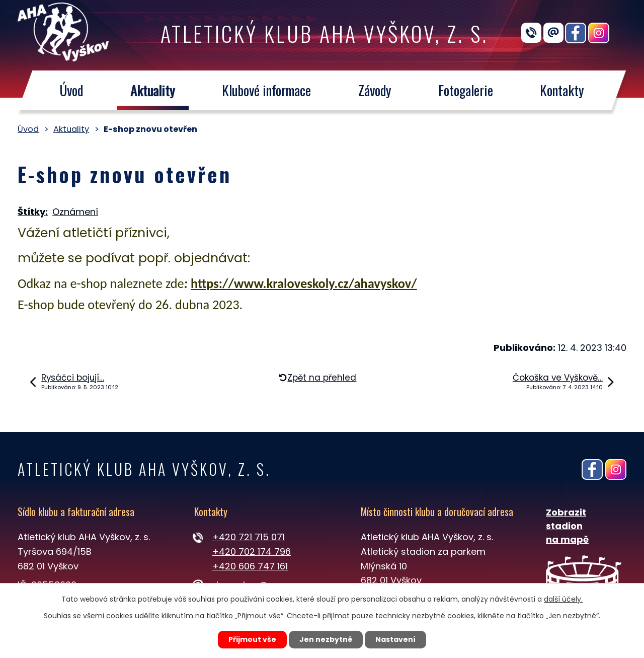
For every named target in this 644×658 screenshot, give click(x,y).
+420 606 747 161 (250, 566)
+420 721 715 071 (249, 537)
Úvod (71, 90)
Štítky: (33, 212)
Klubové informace (266, 90)
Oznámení (75, 212)
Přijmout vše (252, 639)
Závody (375, 90)
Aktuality (153, 90)
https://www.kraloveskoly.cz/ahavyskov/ (304, 283)
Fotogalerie (466, 90)
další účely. (563, 599)
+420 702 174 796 (252, 552)
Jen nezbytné (326, 639)
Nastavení (395, 639)
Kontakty (562, 90)
